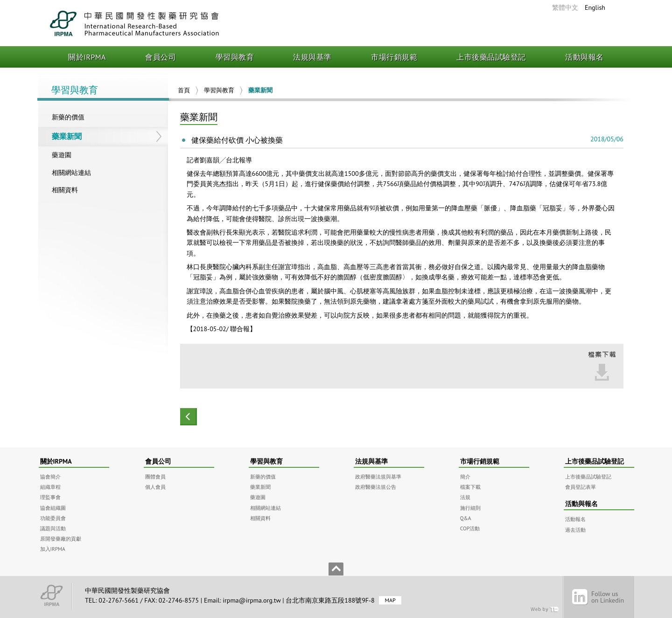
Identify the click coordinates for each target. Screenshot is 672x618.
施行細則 (470, 508)
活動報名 (575, 519)
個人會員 (155, 487)
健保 (193, 174)
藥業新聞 (67, 136)
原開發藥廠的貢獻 (61, 538)
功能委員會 (53, 518)
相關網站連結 (71, 173)
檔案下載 (470, 487)
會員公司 (161, 57)
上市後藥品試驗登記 (491, 57)
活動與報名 (584, 57)
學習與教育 (235, 57)
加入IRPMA (53, 549)
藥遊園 (62, 155)
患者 (415, 232)
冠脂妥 (553, 208)
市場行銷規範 (394, 57)
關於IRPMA (87, 57)
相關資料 (65, 190)
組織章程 (50, 487)
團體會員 (155, 476)
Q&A (466, 518)
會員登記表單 (581, 487)
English (595, 7)
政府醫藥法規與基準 (378, 476)
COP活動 (470, 528)
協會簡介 (50, 476)
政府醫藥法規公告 (376, 487)
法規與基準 (312, 57)
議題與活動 (53, 528)
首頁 (184, 90)
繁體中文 (565, 7)
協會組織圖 (53, 508)
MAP (390, 601)
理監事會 (50, 497)
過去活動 (575, 530)
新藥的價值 (68, 117)
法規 (465, 497)
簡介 (465, 476)
